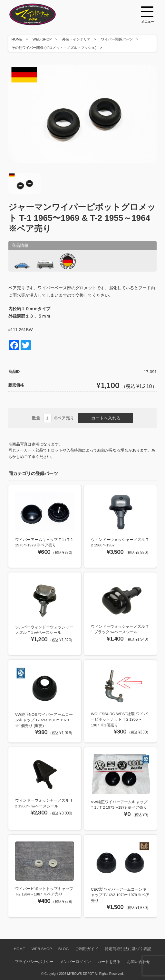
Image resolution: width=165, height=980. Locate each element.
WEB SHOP (42, 39)
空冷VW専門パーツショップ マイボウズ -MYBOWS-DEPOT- (41, 14)
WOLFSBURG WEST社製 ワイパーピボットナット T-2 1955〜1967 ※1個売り (119, 719)
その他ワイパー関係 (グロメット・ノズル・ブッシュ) (54, 48)
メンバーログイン (75, 962)
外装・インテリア (76, 39)
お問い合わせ (139, 962)
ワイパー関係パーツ (117, 39)
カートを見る (109, 962)
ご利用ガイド (87, 949)
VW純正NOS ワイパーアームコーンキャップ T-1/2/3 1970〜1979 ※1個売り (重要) (44, 720)
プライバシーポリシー (34, 962)
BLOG (63, 949)
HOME (17, 39)
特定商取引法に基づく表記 (128, 949)
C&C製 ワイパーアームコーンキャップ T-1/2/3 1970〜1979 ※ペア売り (120, 895)
